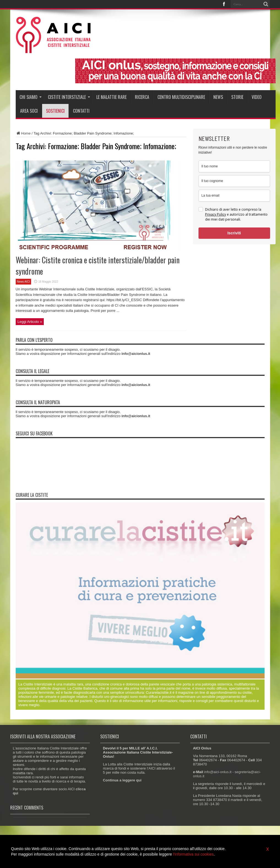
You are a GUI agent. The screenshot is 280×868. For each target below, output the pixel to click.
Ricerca (142, 97)
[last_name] (234, 181)
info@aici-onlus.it (218, 772)
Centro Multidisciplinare (181, 97)
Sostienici (55, 111)
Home (23, 133)
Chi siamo (31, 97)
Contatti (81, 111)
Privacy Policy (216, 214)
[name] (234, 166)
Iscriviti (234, 233)
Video (257, 97)
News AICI (24, 282)
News (218, 97)
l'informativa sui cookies (193, 854)
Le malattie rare (112, 97)
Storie (237, 97)
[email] (234, 196)
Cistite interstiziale (69, 97)
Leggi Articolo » (30, 322)
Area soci (29, 111)
